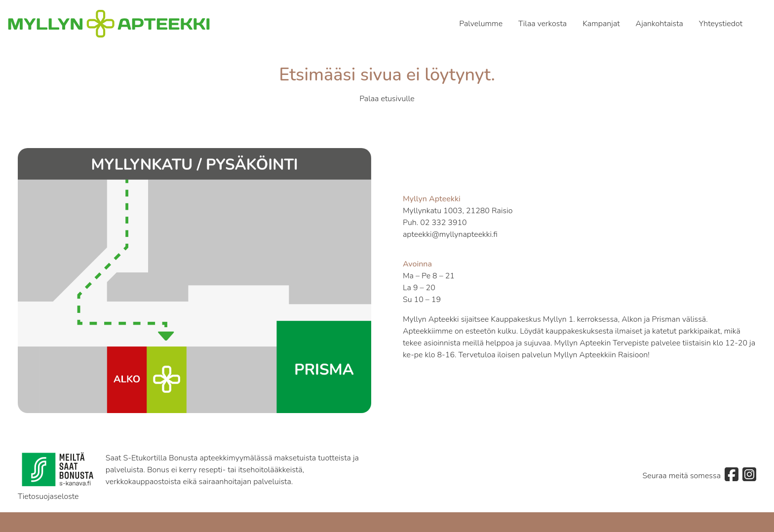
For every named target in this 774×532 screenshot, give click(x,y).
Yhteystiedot (721, 24)
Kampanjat (601, 24)
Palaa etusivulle (387, 99)
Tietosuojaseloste (48, 496)
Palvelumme (481, 24)
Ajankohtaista (659, 24)
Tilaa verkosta (542, 24)
